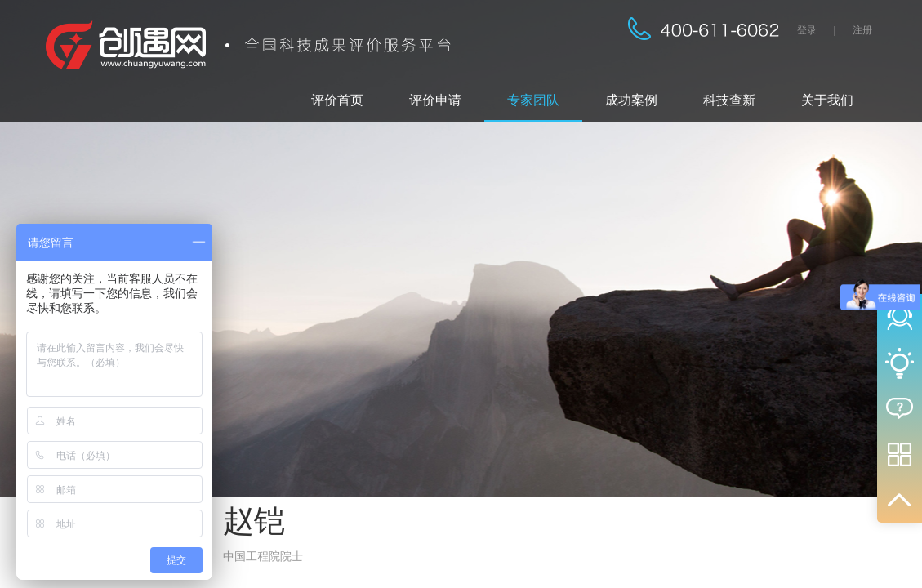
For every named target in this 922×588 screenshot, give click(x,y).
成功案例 (631, 100)
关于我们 (827, 100)
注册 (862, 30)
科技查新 (729, 100)
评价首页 (337, 100)
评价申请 (435, 100)
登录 (807, 30)
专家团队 (533, 100)
